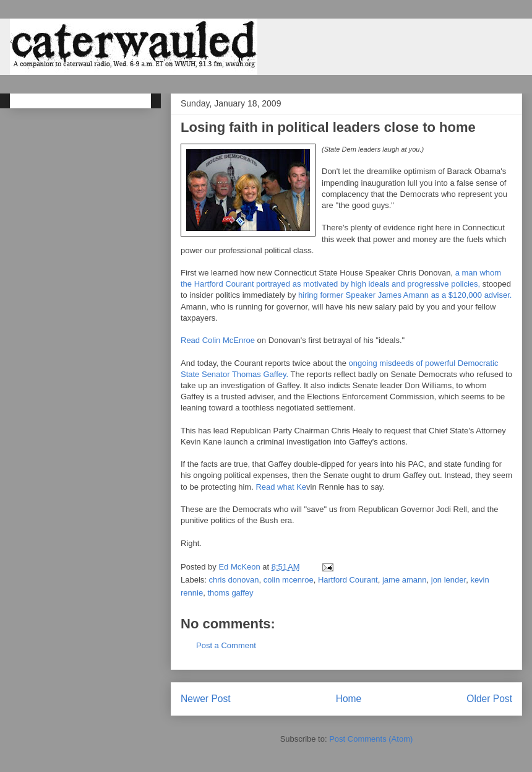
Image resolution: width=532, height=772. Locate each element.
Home (349, 699)
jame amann (405, 580)
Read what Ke (281, 487)
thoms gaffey (230, 593)
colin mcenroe (289, 580)
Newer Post (206, 699)
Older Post (489, 699)
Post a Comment (226, 645)
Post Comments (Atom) (371, 739)
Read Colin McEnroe (218, 340)
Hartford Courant (348, 580)
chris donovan (234, 580)
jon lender (448, 580)
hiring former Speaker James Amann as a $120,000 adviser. (405, 295)
